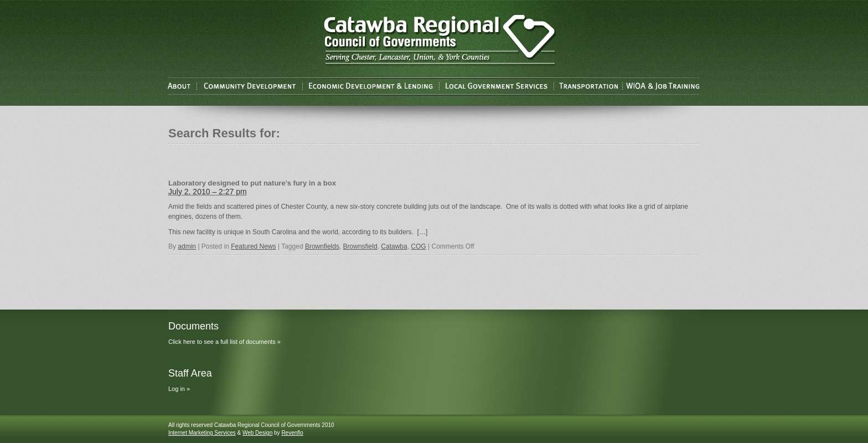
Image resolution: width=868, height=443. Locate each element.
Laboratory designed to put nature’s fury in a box (252, 183)
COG (418, 246)
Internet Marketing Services (202, 433)
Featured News (253, 246)
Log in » (179, 389)
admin (187, 246)
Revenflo (292, 433)
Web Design (257, 433)
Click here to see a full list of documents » (224, 342)
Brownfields (322, 246)
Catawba (394, 246)
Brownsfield (360, 246)
